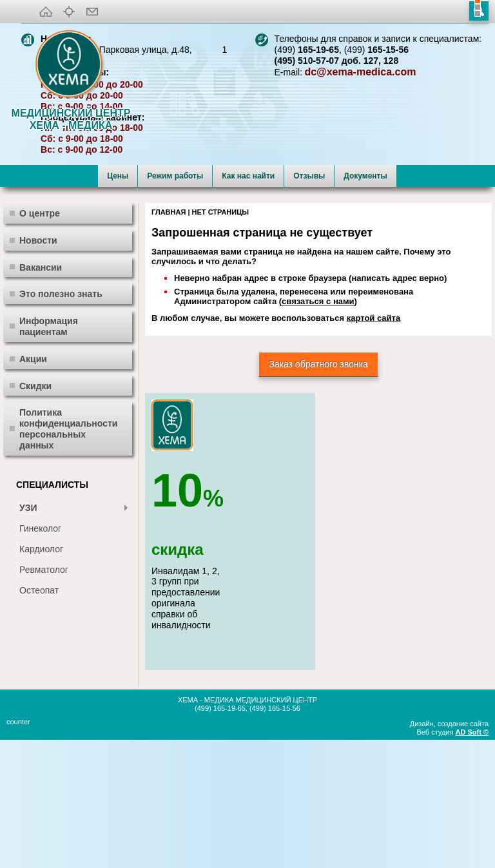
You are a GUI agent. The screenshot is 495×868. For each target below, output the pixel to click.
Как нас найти (248, 302)
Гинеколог (40, 654)
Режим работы (175, 302)
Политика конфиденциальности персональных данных (68, 554)
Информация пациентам (49, 452)
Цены (118, 302)
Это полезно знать (61, 420)
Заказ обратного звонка (318, 490)
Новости (38, 366)
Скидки (35, 512)
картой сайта (374, 444)
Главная (169, 338)
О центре (40, 339)
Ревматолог (44, 695)
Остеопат (39, 716)
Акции (33, 485)
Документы (365, 302)
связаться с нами (318, 427)
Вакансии (41, 393)
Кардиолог (41, 675)
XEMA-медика (71, 65)
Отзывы (309, 302)
